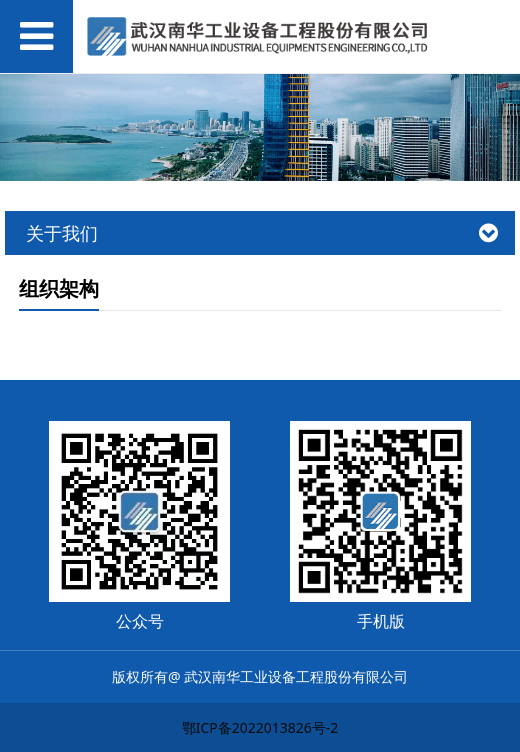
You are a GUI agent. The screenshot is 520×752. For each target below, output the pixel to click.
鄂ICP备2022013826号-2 (260, 727)
